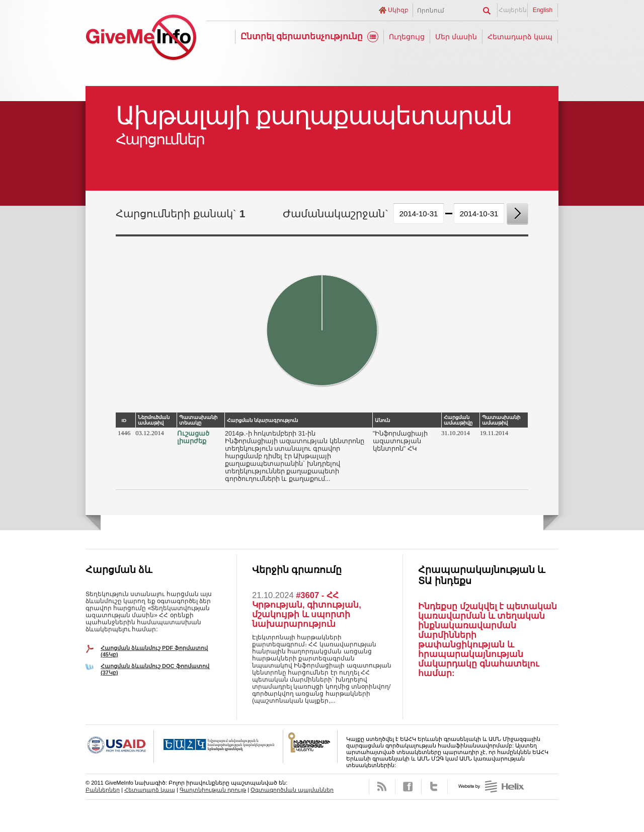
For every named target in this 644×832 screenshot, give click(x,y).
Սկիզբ (398, 10)
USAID (120, 746)
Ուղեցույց (407, 37)
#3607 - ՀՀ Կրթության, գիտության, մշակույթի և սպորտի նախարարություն (307, 609)
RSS (382, 787)
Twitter (434, 787)
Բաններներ (103, 790)
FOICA (310, 746)
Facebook (408, 787)
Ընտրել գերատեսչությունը (302, 36)
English (543, 10)
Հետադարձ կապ (520, 37)
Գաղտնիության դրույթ (213, 790)
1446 (124, 433)
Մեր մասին (456, 37)
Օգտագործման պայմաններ (292, 790)
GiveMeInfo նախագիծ (141, 39)
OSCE (219, 746)
